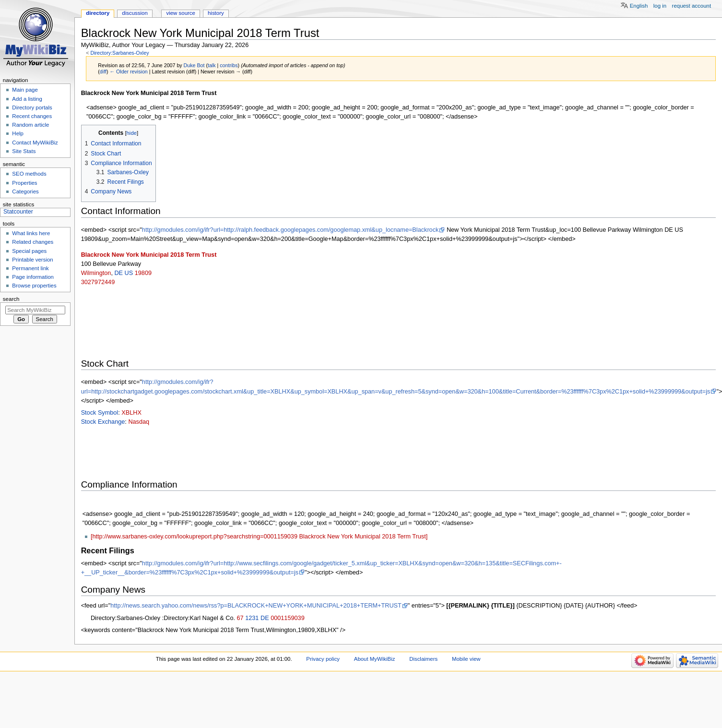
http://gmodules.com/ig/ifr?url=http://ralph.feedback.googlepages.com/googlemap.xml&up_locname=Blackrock (290, 230)
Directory (98, 13)
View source (180, 13)
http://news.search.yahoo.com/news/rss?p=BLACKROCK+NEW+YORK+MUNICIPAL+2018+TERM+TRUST (256, 606)
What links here (31, 233)
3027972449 (98, 282)
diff (103, 72)
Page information (33, 277)
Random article (30, 125)
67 (240, 618)
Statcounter (18, 212)
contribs (229, 65)
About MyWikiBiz (375, 659)
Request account (692, 6)
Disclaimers (423, 659)
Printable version (32, 260)
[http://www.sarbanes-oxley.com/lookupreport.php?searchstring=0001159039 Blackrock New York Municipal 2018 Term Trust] (259, 537)
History (216, 13)
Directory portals (32, 107)
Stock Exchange (103, 422)
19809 (143, 273)
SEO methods (29, 174)
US (129, 273)
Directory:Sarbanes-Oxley (119, 53)
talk (212, 65)
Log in (660, 6)
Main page (25, 90)
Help (18, 133)
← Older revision (128, 72)
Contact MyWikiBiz (35, 143)
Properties (24, 183)
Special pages (29, 251)
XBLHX (131, 413)
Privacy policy (323, 659)
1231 (252, 618)
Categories (25, 191)
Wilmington (96, 273)
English (639, 6)
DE (118, 273)
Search (11, 299)
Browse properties (34, 286)
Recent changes (32, 116)
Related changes (33, 242)
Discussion (135, 13)
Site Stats (24, 151)
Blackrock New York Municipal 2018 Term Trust (149, 255)
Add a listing (27, 99)
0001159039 (288, 618)
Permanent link (30, 268)
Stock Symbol (100, 413)
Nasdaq (139, 422)
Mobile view (466, 659)
